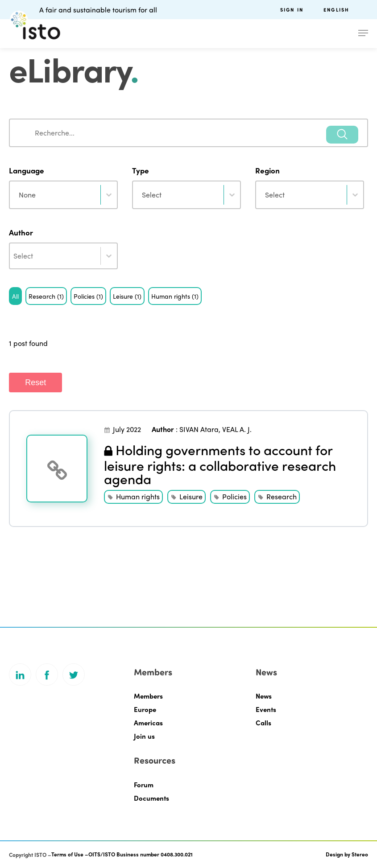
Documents (151, 798)
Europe (145, 709)
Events (266, 709)
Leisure (191, 496)
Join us (144, 736)
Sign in (292, 10)
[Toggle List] (109, 256)
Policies (234, 496)
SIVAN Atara (199, 429)
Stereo (360, 854)
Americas (148, 723)
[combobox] (188, 133)
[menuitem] (346, 10)
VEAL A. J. (237, 429)
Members (148, 696)
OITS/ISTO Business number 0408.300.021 (141, 854)
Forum (144, 785)
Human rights (138, 496)
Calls (263, 723)
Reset (35, 383)
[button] (15, 296)
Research (282, 496)
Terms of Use (67, 854)
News (264, 696)
